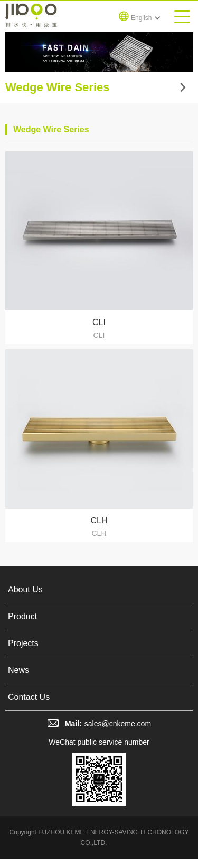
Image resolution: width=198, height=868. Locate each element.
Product (22, 616)
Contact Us (29, 697)
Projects (23, 643)
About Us (25, 589)
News (18, 670)
